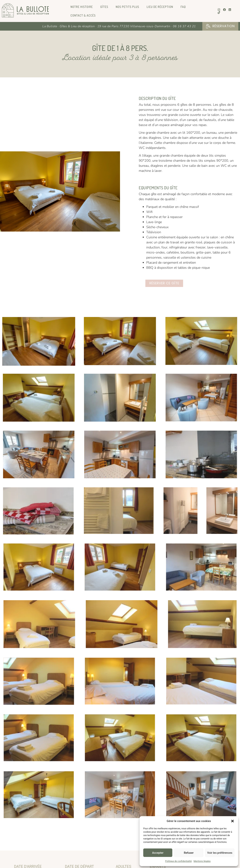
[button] (232, 821)
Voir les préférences (220, 853)
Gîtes (104, 7)
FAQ (183, 7)
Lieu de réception (160, 7)
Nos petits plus (127, 7)
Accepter (158, 853)
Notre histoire (82, 7)
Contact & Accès (83, 15)
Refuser (189, 853)
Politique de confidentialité (178, 861)
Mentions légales (202, 861)
